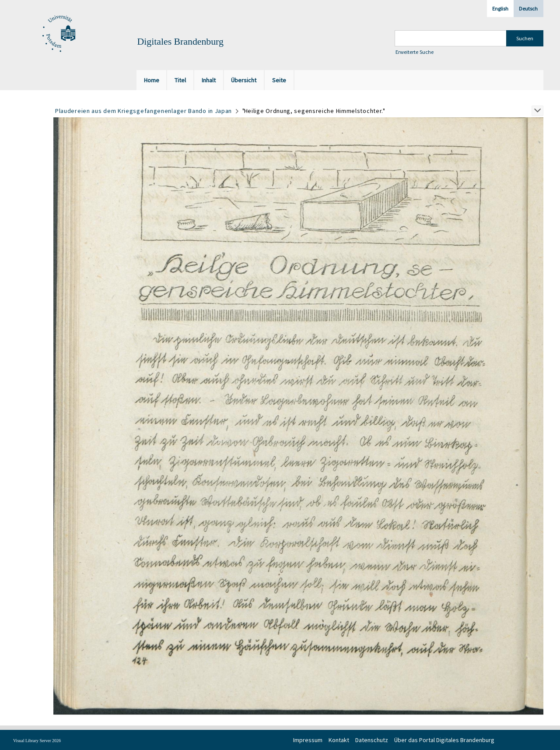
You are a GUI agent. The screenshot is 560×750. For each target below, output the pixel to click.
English (500, 9)
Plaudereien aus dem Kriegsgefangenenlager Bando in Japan (143, 111)
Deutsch (528, 9)
